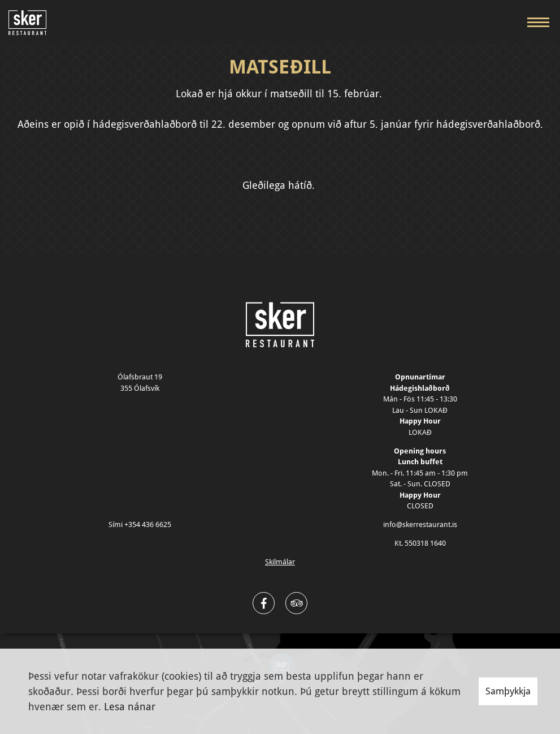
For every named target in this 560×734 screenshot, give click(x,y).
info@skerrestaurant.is (420, 524)
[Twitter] (296, 603)
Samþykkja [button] (508, 691)
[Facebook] (264, 603)
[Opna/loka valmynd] (538, 22)
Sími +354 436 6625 (140, 524)
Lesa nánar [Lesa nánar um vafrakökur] (130, 707)
